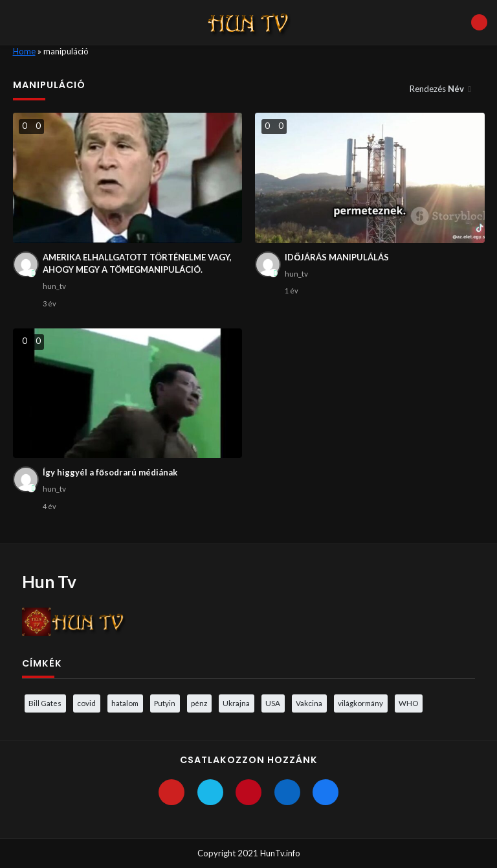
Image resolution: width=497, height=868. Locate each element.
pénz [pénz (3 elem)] (199, 703)
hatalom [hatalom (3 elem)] (125, 703)
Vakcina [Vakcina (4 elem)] (309, 703)
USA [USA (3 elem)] (273, 703)
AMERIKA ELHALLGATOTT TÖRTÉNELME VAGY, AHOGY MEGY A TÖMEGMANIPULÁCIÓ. (137, 264)
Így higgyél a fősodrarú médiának (110, 472)
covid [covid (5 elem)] (86, 703)
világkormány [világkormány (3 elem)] (360, 703)
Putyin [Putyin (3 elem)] (165, 703)
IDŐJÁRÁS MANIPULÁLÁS (337, 257)
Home (24, 51)
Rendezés (438, 89)
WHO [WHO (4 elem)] (408, 703)
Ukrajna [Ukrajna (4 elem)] (236, 703)
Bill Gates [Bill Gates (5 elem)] (45, 703)
